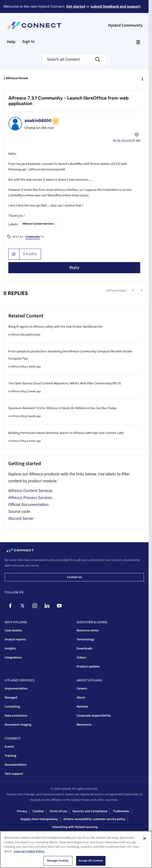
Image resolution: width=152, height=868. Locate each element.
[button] (14, 254)
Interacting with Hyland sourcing (75, 827)
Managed (11, 698)
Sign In (28, 42)
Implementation (16, 689)
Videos (81, 658)
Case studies (13, 630)
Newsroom (84, 725)
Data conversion (16, 716)
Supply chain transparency (39, 819)
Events (9, 747)
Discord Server (21, 519)
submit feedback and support (115, 6)
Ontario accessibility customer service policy (94, 819)
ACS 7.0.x (18, 237)
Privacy (22, 811)
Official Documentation (28, 505)
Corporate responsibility (94, 716)
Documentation (16, 765)
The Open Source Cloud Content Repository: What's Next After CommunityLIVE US (65, 383)
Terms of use (58, 811)
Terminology (85, 639)
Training (10, 756)
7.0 (35, 237)
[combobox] (74, 60)
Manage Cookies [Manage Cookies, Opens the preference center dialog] (58, 862)
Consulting (12, 707)
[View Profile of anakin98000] (38, 121)
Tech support (14, 774)
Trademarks (121, 811)
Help (11, 42)
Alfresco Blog (19, 335)
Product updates (88, 667)
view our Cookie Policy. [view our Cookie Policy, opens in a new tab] (29, 853)
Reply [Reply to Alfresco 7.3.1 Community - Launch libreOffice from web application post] (74, 268)
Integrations (13, 658)
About (81, 698)
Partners (82, 707)
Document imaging (18, 725)
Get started (76, 6)
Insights (10, 649)
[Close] (145, 840)
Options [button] (142, 78)
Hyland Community (125, 25)
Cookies (38, 811)
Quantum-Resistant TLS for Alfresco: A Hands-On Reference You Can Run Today (62, 408)
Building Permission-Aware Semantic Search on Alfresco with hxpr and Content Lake (66, 433)
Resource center (88, 630)
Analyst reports (15, 639)
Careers (82, 689)
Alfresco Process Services (30, 498)
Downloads (84, 649)
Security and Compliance (90, 811)
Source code (19, 512)
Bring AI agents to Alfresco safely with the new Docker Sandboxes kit (55, 327)
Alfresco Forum (17, 78)
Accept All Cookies (91, 862)
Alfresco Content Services (38, 224)
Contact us (74, 577)
